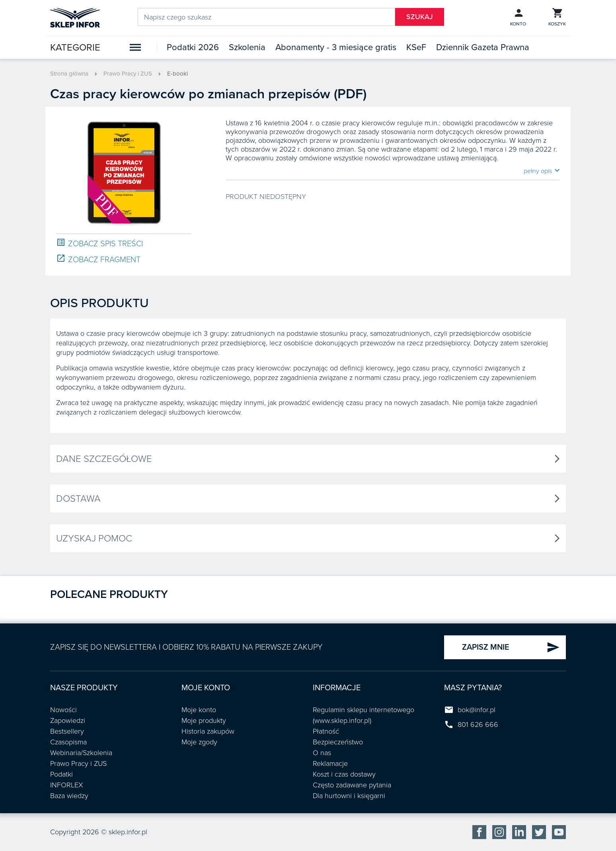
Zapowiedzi (68, 721)
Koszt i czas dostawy (344, 774)
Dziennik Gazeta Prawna (483, 47)
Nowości (63, 710)
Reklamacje (330, 763)
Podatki (61, 774)
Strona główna (69, 74)
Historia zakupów (208, 731)
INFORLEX (67, 785)
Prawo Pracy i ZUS (128, 74)
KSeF (416, 47)
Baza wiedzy (69, 796)
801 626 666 (478, 724)
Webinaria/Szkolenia (81, 753)
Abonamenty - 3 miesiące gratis (336, 47)
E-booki (177, 74)
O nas (322, 753)
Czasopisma (68, 742)
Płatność (326, 731)
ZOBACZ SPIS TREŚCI (99, 243)
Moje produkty (204, 721)
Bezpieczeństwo (338, 742)
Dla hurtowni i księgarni (349, 796)
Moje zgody (199, 742)
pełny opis (542, 171)
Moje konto (199, 710)
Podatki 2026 (193, 47)
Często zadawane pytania (352, 785)
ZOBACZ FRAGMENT (98, 259)
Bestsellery (67, 731)
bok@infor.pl (477, 710)
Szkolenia (247, 47)
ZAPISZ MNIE (511, 647)
